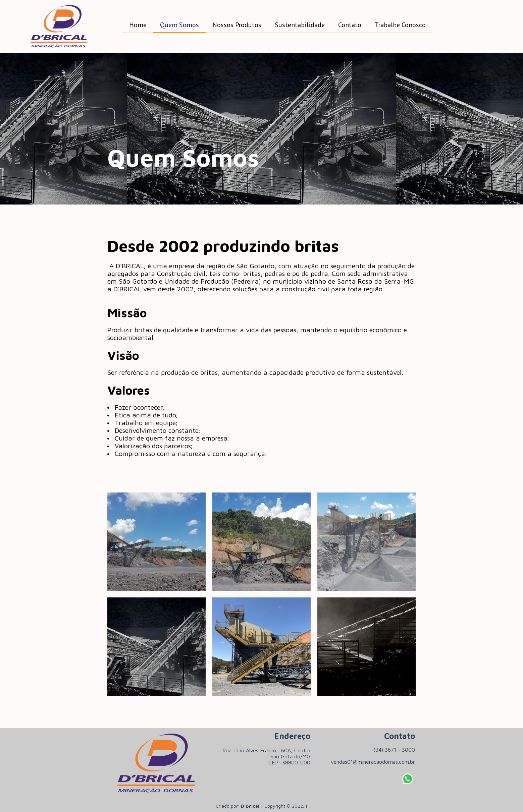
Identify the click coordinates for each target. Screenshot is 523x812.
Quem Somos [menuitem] (179, 25)
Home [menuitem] (138, 25)
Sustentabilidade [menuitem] (300, 25)
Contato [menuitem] (350, 25)
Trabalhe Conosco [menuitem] (400, 25)
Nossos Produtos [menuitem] (237, 25)
